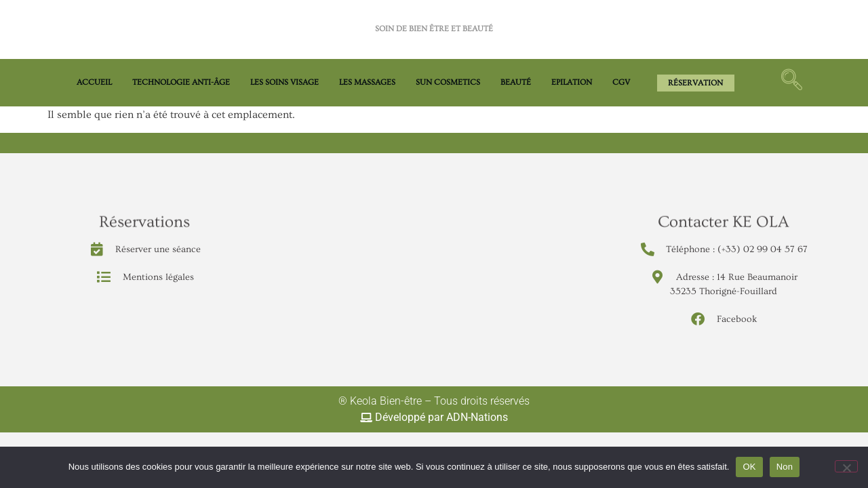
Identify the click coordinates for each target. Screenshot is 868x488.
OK (749, 467)
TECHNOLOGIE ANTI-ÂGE (181, 82)
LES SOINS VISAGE (284, 82)
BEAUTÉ (516, 82)
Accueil (94, 82)
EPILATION (572, 82)
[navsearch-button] (791, 83)
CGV (621, 82)
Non (785, 467)
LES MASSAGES (367, 82)
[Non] (846, 466)
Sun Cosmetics (448, 82)
